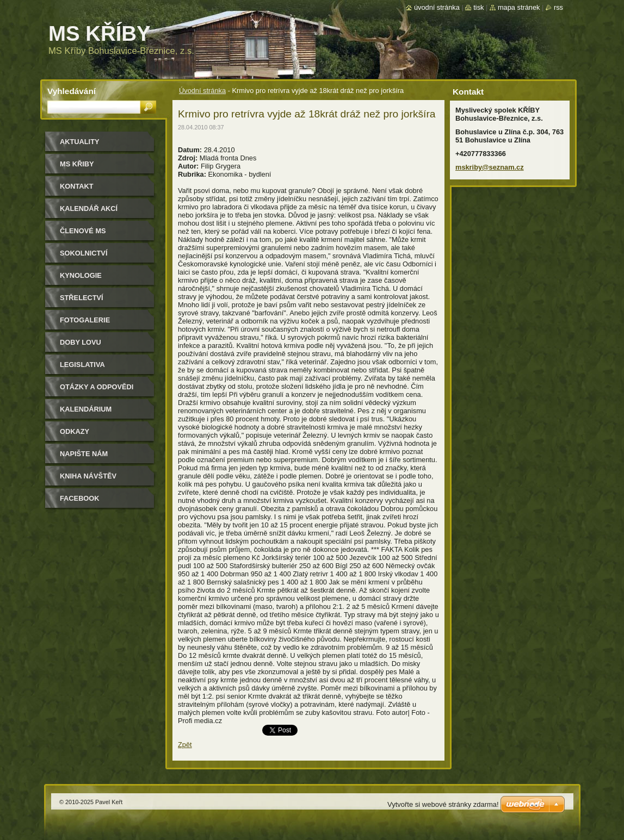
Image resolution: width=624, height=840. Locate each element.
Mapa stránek (519, 7)
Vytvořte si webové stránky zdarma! (443, 804)
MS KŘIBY (77, 164)
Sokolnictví (84, 253)
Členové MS (83, 231)
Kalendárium (86, 409)
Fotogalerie (85, 320)
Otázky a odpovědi (97, 387)
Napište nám (84, 454)
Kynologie (81, 275)
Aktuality (80, 142)
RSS (558, 7)
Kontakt (77, 186)
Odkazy (75, 431)
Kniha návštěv (88, 476)
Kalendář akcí (89, 209)
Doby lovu (81, 342)
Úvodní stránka (202, 91)
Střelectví (82, 298)
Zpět (185, 745)
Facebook (80, 498)
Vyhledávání (72, 91)
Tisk (478, 7)
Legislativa (82, 365)
